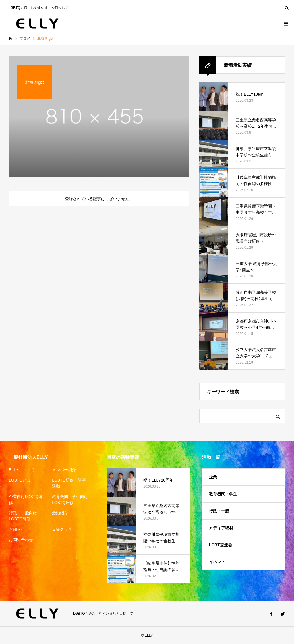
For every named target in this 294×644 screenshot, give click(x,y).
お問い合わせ (21, 540)
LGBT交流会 (220, 545)
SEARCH (287, 7)
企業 (213, 477)
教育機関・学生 (223, 494)
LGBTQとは (20, 480)
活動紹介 (60, 513)
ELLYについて (22, 470)
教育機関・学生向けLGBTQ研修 (70, 500)
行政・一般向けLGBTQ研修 (23, 516)
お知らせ (17, 529)
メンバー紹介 (64, 470)
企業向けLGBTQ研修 (26, 500)
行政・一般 (219, 511)
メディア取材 (221, 528)
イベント (217, 562)
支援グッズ (62, 529)
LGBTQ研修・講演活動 (69, 483)
